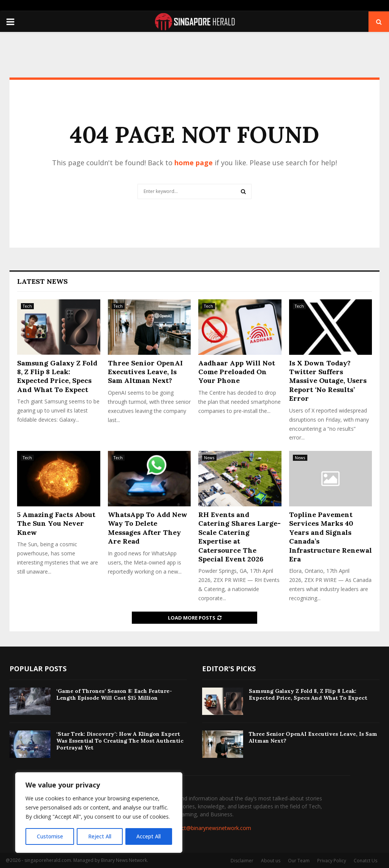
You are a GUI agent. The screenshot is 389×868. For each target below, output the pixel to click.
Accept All (149, 836)
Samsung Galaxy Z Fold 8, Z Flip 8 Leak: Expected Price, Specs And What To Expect (57, 376)
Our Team (299, 861)
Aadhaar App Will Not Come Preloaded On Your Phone (237, 372)
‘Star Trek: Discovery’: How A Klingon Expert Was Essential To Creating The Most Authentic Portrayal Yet (120, 741)
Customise (50, 836)
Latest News (42, 281)
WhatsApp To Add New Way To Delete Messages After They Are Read (148, 528)
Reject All (100, 836)
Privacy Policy (332, 861)
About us (271, 861)
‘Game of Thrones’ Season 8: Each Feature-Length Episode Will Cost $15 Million (114, 694)
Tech (27, 306)
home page (194, 163)
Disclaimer (242, 861)
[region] (99, 813)
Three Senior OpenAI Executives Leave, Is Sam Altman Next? (145, 372)
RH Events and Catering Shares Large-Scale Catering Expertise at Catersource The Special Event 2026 (240, 537)
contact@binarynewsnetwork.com (209, 828)
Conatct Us (365, 861)
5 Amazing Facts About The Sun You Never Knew (56, 523)
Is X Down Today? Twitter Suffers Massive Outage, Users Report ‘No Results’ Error (328, 381)
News (209, 458)
